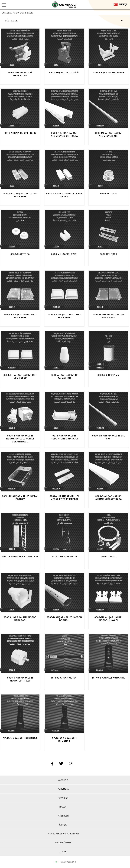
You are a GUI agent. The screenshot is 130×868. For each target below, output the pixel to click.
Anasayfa (63, 780)
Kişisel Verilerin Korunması (63, 834)
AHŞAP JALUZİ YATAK (112, 73)
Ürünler (63, 798)
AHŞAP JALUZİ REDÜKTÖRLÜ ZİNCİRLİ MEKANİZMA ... (20, 439)
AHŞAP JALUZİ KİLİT (68, 73)
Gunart (63, 852)
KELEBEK (112, 254)
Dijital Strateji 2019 (65, 862)
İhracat (63, 807)
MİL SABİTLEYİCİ (68, 254)
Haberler (63, 816)
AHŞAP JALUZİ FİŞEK (23, 133)
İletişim (63, 825)
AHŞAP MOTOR (69, 678)
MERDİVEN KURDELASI (24, 557)
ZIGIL (113, 557)
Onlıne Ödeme (63, 843)
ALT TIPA (112, 194)
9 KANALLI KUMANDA (25, 738)
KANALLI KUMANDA (113, 678)
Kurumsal (63, 789)
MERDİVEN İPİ (69, 557)
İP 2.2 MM (114, 375)
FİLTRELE (12, 21)
